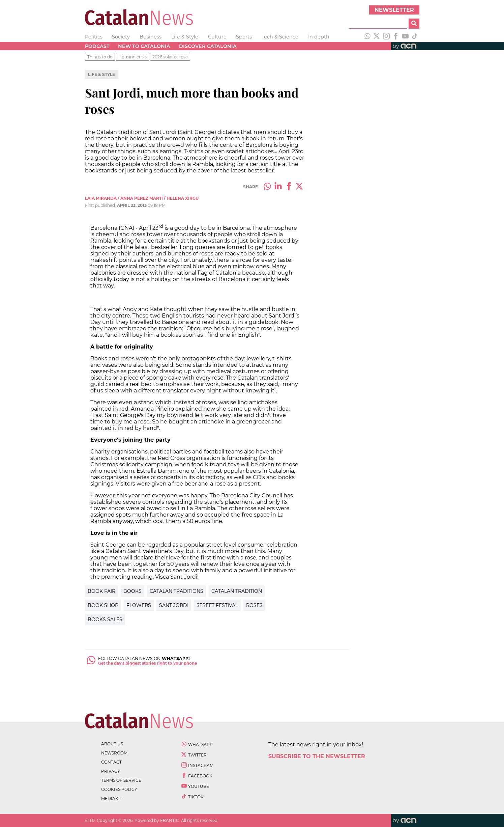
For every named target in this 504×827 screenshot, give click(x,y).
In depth (319, 37)
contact (111, 762)
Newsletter (394, 10)
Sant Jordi (174, 605)
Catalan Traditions (176, 591)
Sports (244, 37)
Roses (254, 605)
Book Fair (101, 591)
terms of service (121, 780)
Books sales (105, 619)
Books (132, 591)
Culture (217, 37)
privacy (111, 771)
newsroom (114, 753)
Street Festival (217, 605)
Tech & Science (280, 37)
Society (121, 37)
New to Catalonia (144, 46)
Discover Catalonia (208, 46)
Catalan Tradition (237, 591)
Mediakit (112, 798)
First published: (101, 205)
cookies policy (119, 789)
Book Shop (103, 605)
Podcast (97, 46)
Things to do (100, 57)
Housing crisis (132, 57)
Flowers (139, 605)
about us (112, 744)
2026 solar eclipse (170, 57)
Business (151, 37)
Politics (94, 37)
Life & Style (185, 37)
